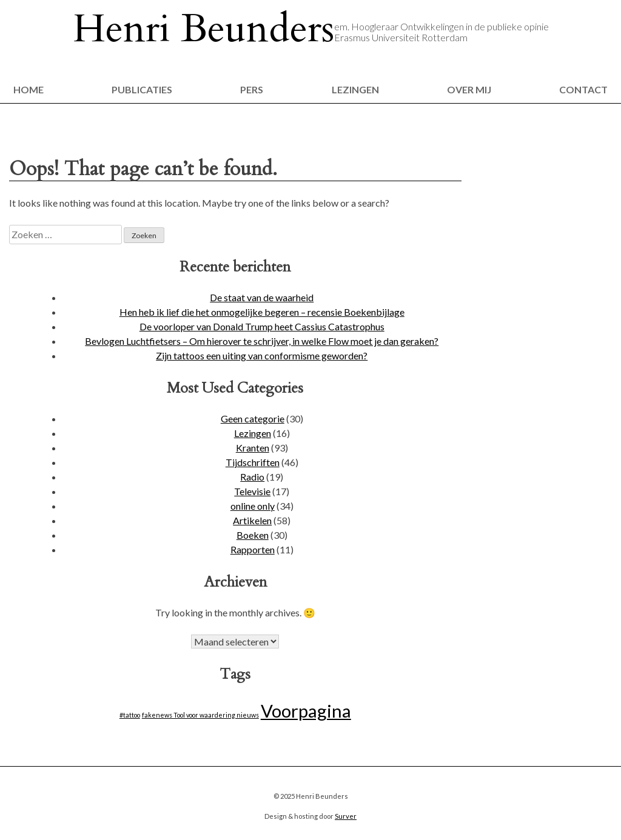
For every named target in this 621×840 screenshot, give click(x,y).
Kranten (253, 448)
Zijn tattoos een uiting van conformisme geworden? (262, 355)
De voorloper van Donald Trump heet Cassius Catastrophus (262, 326)
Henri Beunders (203, 29)
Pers (252, 89)
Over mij (469, 89)
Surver (346, 816)
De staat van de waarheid (262, 297)
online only (253, 506)
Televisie (252, 491)
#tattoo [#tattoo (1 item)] (130, 715)
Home (29, 89)
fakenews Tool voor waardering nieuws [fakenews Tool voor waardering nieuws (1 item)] (200, 715)
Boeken (253, 535)
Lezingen (355, 89)
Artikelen (252, 520)
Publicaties (142, 89)
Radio (252, 477)
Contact (583, 89)
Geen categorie (253, 418)
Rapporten (253, 549)
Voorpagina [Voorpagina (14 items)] (306, 711)
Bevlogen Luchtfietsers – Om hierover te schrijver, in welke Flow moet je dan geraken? (262, 341)
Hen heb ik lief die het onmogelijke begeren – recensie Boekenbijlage (262, 312)
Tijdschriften (253, 462)
